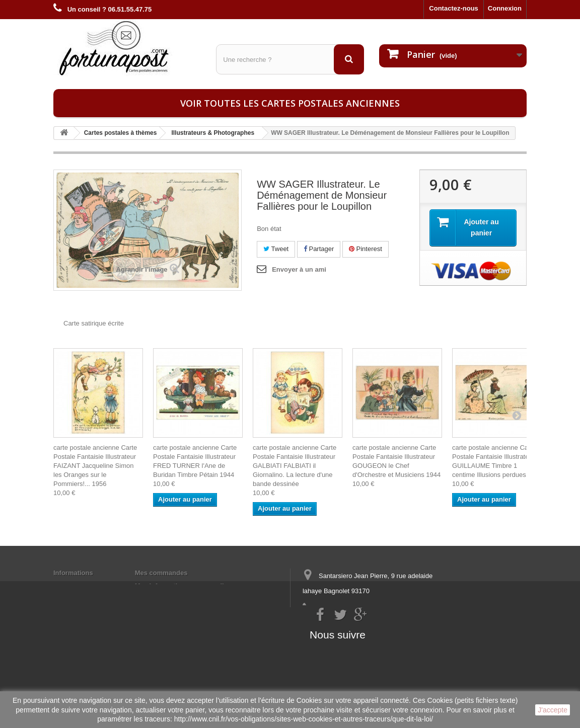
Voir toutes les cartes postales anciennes (290, 103)
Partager (319, 249)
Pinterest (366, 249)
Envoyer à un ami (299, 269)
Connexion (505, 8)
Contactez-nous (454, 8)
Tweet (276, 249)
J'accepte (553, 710)
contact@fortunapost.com (380, 628)
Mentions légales (80, 586)
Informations (73, 573)
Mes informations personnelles (183, 586)
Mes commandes (161, 573)
